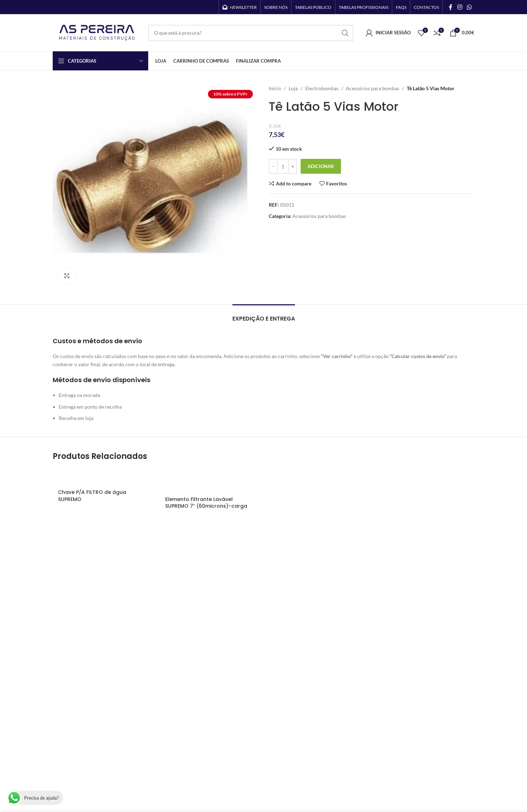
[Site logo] (97, 32)
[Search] (251, 33)
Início (275, 88)
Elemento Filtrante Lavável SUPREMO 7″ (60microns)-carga (206, 503)
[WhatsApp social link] (470, 7)
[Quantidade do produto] (283, 166)
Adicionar (321, 166)
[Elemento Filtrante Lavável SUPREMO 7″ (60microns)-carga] (210, 480)
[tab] (264, 315)
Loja (293, 88)
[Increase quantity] (293, 166)
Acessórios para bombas (373, 88)
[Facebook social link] (451, 7)
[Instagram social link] (460, 7)
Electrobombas (322, 88)
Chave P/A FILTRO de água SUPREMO (92, 496)
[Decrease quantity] (273, 166)
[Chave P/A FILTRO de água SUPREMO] (103, 477)
